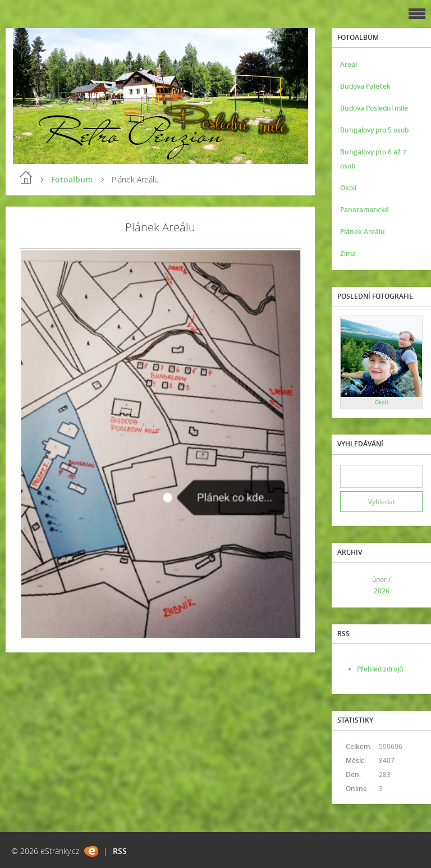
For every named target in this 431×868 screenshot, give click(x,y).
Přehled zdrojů (380, 669)
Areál (349, 64)
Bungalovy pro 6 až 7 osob (373, 159)
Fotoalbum (72, 179)
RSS (120, 851)
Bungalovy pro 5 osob (374, 130)
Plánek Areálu (363, 232)
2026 (382, 591)
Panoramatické (364, 210)
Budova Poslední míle (374, 108)
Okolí (348, 188)
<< (352, 585)
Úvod (26, 177)
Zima (348, 253)
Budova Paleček (365, 86)
